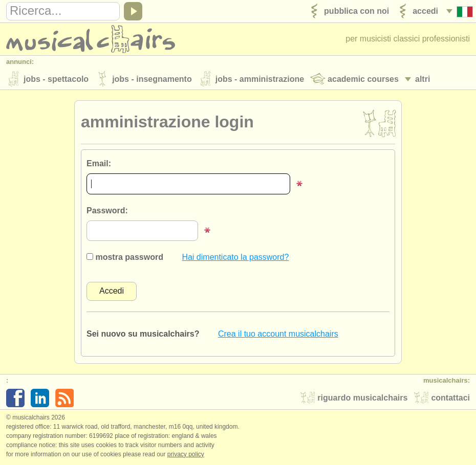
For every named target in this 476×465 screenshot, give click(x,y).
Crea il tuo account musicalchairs (278, 334)
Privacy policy (186, 454)
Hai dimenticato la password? (235, 257)
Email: (99, 163)
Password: (107, 211)
